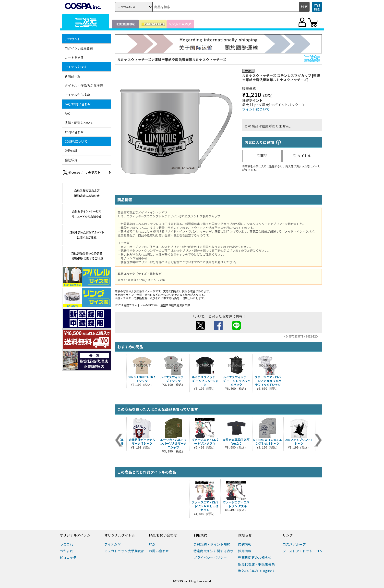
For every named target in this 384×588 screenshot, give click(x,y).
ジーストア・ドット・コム (303, 551)
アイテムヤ (113, 544)
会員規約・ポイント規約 (212, 544)
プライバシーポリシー (210, 557)
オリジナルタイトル (120, 535)
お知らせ (245, 535)
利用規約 (200, 535)
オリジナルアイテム (75, 535)
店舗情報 (245, 544)
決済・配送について (79, 123)
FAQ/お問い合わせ (78, 104)
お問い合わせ (74, 132)
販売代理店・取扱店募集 (256, 564)
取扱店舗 (71, 151)
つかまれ (66, 551)
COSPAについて (76, 141)
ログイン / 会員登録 (79, 48)
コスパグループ (294, 544)
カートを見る (74, 57)
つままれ (66, 544)
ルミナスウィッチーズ (134, 60)
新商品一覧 (73, 76)
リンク (288, 535)
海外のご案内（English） (257, 571)
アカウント (73, 39)
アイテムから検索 (77, 95)
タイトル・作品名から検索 (84, 85)
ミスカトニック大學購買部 (124, 551)
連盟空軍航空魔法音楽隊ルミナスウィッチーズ (190, 60)
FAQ (68, 113)
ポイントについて (256, 109)
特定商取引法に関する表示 (214, 551)
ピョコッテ (68, 557)
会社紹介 (71, 160)
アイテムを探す (76, 67)
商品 (262, 156)
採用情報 (245, 551)
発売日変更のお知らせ (255, 557)
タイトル (302, 156)
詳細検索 (317, 7)
